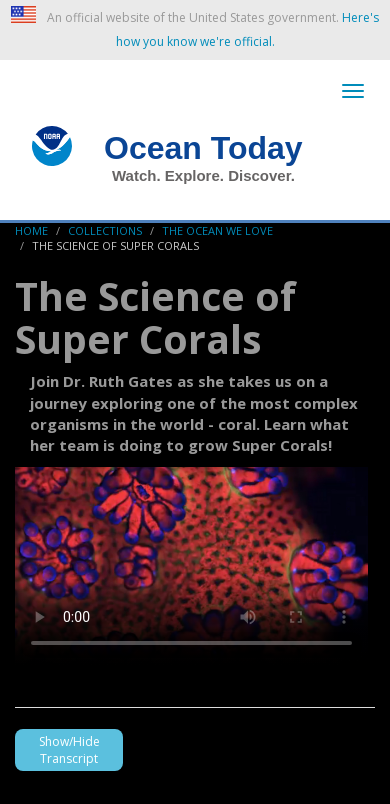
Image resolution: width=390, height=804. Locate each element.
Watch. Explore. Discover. (203, 175)
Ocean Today (203, 148)
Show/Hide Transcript (69, 750)
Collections (105, 230)
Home (31, 230)
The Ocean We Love (217, 230)
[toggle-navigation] (353, 91)
